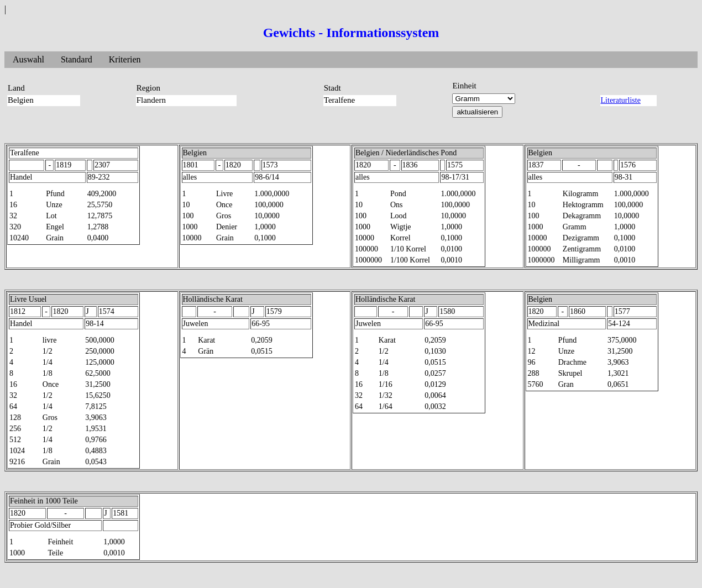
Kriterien (125, 59)
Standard (77, 59)
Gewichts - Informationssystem (351, 33)
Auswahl (28, 59)
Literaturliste (621, 100)
